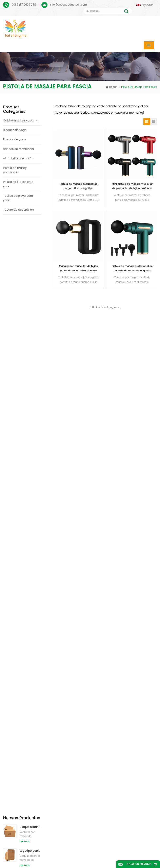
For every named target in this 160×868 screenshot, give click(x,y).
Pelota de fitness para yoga (18, 184)
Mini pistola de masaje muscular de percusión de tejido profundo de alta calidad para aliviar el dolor (132, 187)
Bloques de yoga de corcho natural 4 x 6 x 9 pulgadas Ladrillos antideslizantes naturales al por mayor (31, 305)
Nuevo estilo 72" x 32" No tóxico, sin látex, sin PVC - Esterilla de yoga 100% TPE (31, 353)
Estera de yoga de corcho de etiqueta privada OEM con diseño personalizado (31, 472)
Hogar (111, 87)
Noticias (35, 850)
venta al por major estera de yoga (64, 799)
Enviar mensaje (50, 648)
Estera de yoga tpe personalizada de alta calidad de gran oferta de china (31, 400)
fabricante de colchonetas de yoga (64, 741)
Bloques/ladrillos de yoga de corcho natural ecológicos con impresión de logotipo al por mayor (31, 234)
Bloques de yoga (15, 130)
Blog (64, 850)
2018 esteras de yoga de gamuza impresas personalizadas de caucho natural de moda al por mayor (31, 329)
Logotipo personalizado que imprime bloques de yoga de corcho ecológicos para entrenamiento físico (31, 258)
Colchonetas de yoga (18, 121)
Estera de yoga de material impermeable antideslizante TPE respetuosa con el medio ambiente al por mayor (31, 424)
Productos (51, 844)
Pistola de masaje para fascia (15, 170)
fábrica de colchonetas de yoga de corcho (64, 758)
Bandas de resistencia (18, 149)
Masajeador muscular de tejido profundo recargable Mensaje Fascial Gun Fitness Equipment (78, 269)
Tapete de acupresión (18, 210)
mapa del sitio (97, 850)
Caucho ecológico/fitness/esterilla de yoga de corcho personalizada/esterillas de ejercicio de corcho (31, 496)
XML (129, 850)
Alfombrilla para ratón (18, 158)
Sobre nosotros (92, 844)
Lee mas (25, 248)
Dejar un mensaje (139, 864)
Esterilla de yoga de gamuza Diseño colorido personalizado (29, 678)
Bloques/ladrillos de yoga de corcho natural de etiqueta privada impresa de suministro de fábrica (31, 281)
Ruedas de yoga (14, 140)
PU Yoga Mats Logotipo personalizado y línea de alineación (29, 703)
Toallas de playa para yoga (18, 198)
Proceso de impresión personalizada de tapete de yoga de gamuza (29, 690)
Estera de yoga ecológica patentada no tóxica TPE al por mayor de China (31, 377)
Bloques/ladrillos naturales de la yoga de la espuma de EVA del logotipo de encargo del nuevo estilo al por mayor (31, 448)
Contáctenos (135, 844)
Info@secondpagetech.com (68, 5)
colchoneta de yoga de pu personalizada (65, 724)
